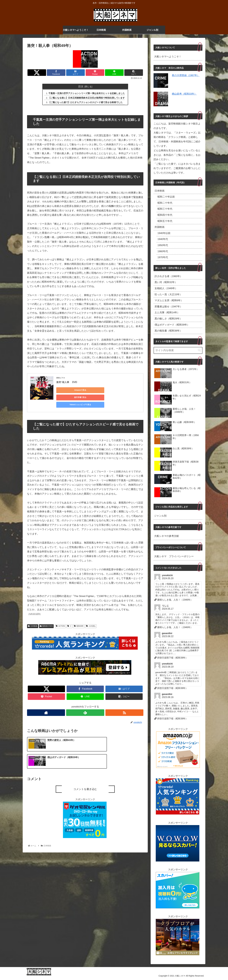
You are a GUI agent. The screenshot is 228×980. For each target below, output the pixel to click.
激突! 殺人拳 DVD (67, 382)
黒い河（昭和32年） (166, 282)
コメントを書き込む (85, 764)
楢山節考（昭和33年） (184, 94)
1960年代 (163, 251)
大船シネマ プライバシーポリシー (174, 556)
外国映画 (160, 227)
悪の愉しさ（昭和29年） (168, 319)
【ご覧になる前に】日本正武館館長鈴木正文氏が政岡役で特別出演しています (87, 98)
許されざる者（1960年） (168, 276)
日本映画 (33, 617)
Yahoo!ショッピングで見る (125, 390)
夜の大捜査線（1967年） (186, 75)
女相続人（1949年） (166, 288)
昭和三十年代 (165, 209)
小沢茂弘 (91, 617)
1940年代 (163, 239)
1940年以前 (164, 233)
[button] (199, 350)
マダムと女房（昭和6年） (169, 300)
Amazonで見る (69, 390)
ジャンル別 (160, 516)
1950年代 (163, 245)
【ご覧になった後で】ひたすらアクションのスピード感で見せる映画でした (85, 102)
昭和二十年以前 (166, 197)
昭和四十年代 (46, 617)
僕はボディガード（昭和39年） (172, 325)
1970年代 (163, 257)
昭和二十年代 (165, 203)
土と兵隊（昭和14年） (167, 313)
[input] (178, 350)
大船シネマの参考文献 (166, 536)
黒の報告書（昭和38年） (168, 331)
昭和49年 (79, 617)
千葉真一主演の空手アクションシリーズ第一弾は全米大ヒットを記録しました (87, 93)
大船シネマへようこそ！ (168, 57)
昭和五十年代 (165, 221)
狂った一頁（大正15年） (168, 294)
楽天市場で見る (97, 390)
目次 (81, 86)
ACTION (60, 617)
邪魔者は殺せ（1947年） (168, 307)
